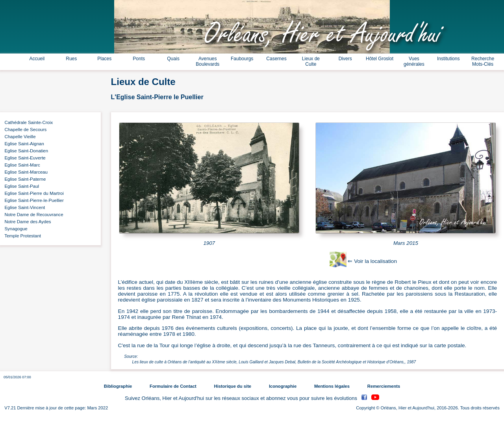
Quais (173, 59)
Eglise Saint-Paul (20, 186)
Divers (345, 59)
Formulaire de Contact (173, 386)
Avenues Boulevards (208, 61)
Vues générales (414, 61)
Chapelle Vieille (19, 137)
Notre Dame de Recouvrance (33, 215)
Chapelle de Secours (24, 130)
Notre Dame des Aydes (27, 222)
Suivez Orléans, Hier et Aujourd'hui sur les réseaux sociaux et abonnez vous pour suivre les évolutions (242, 398)
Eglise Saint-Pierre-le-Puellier (33, 200)
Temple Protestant (21, 236)
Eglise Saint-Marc (21, 165)
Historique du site (233, 386)
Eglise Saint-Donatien (25, 151)
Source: (131, 356)
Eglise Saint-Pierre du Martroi (33, 193)
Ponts (139, 59)
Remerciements (384, 386)
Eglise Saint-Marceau (25, 172)
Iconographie (283, 386)
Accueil (37, 59)
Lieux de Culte (311, 61)
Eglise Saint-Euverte (24, 158)
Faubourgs (242, 59)
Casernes (276, 59)
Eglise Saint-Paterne (24, 179)
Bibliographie (118, 386)
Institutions (448, 59)
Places (104, 59)
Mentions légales (332, 386)
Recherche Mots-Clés (483, 61)
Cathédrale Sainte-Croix (27, 122)
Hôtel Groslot (380, 59)
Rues (71, 59)
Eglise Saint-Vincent (23, 207)
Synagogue (15, 229)
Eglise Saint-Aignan (23, 144)
